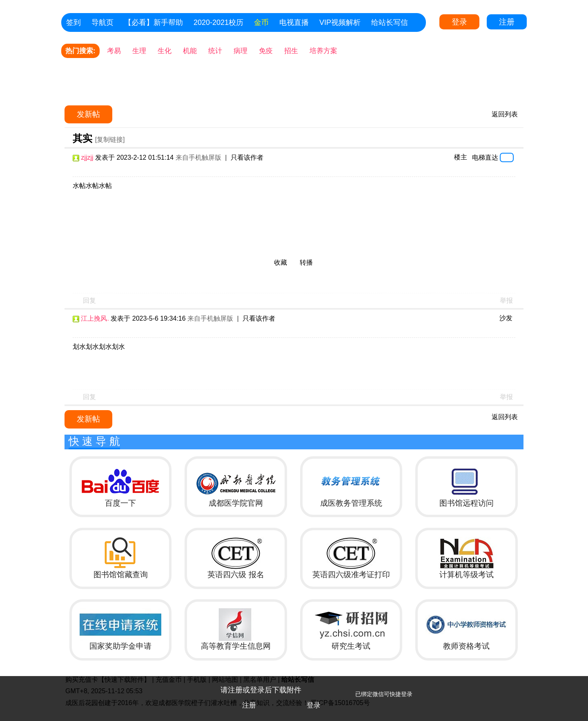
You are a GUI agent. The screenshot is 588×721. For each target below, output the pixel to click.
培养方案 (323, 51)
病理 (241, 51)
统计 (215, 51)
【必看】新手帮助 (154, 22)
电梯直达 (485, 157)
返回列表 (505, 114)
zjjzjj (87, 157)
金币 (261, 22)
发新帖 (88, 114)
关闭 (578, 686)
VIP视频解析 (340, 22)
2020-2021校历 (218, 22)
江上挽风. (95, 318)
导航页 (102, 22)
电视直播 (294, 22)
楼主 (461, 157)
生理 (139, 51)
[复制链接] (110, 140)
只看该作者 (247, 157)
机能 (190, 51)
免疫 (266, 51)
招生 (291, 51)
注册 (507, 22)
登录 (459, 22)
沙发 (506, 318)
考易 (114, 51)
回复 (89, 300)
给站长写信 (390, 22)
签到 (73, 22)
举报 (506, 300)
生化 (165, 51)
